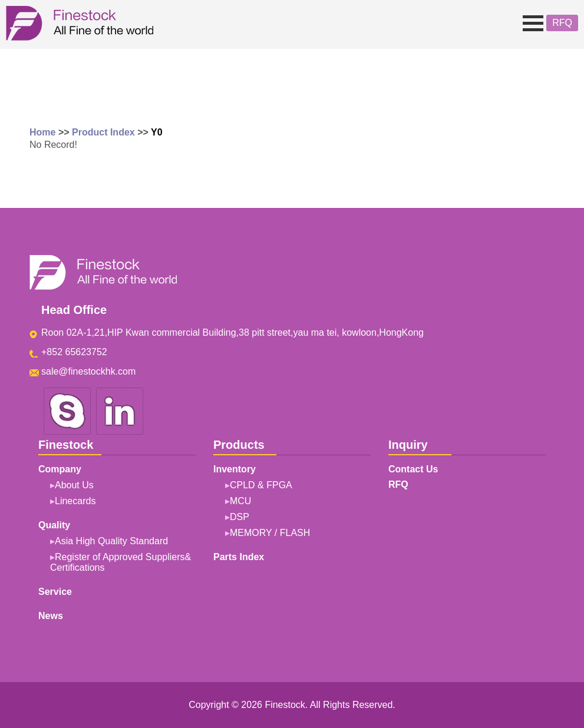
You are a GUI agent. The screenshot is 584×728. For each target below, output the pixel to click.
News (51, 616)
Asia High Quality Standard (111, 541)
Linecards (75, 501)
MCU (240, 501)
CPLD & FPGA (261, 485)
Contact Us (413, 469)
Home (42, 132)
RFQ (562, 23)
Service (55, 592)
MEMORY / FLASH (270, 533)
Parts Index (239, 557)
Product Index (103, 132)
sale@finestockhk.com (88, 371)
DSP (240, 517)
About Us (74, 485)
